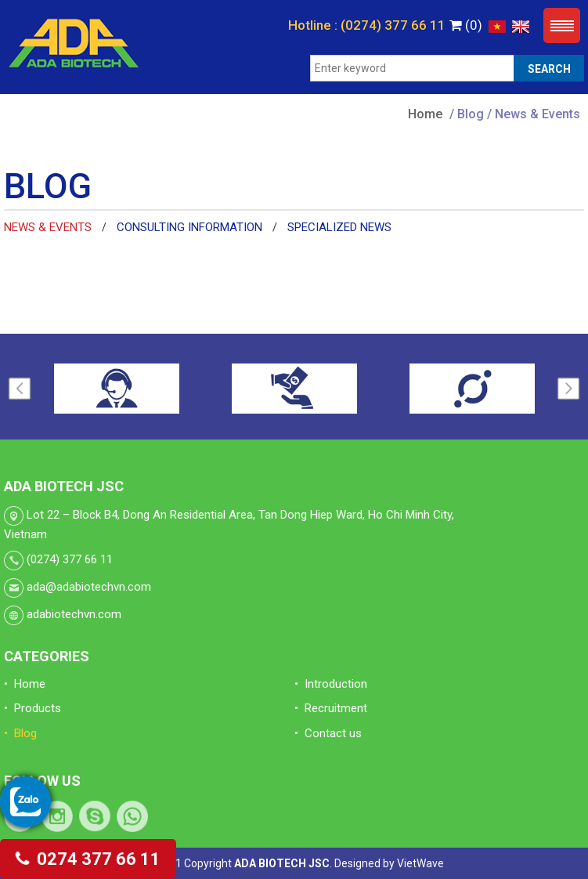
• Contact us (328, 733)
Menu (562, 25)
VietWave (420, 863)
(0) (466, 25)
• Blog (20, 733)
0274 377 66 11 (88, 859)
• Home (25, 684)
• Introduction (331, 684)
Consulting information (189, 227)
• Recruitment (331, 708)
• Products (32, 708)
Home (425, 114)
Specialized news (339, 227)
